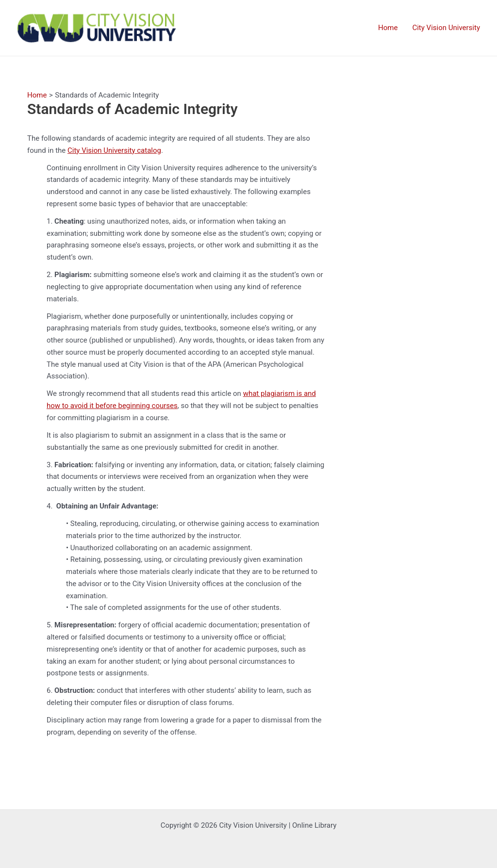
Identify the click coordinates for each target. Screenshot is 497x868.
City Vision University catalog (114, 150)
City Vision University (446, 28)
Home (388, 28)
